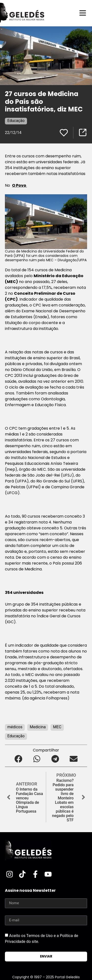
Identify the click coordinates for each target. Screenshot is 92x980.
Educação (16, 121)
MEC (57, 727)
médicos (15, 727)
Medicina (38, 727)
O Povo (20, 185)
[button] (19, 759)
